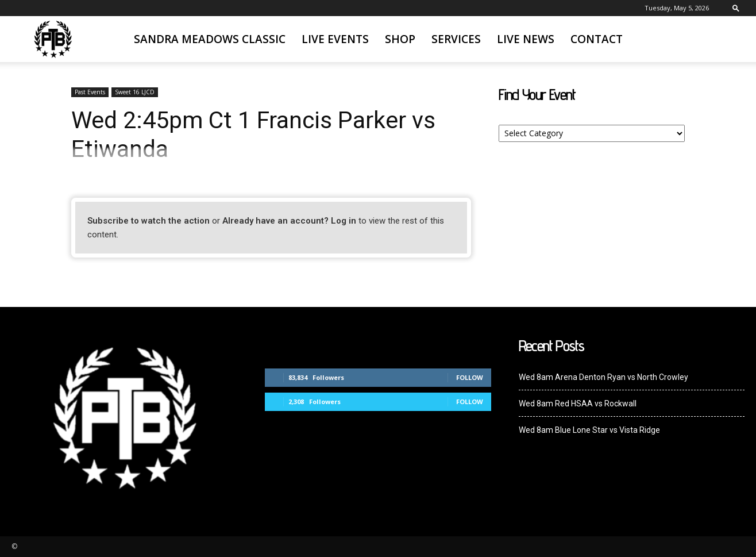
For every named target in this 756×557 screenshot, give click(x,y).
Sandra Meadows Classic (210, 39)
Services (456, 39)
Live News (526, 39)
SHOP (400, 39)
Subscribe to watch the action (148, 221)
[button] (736, 8)
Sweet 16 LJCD (135, 92)
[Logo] (53, 39)
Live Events (335, 39)
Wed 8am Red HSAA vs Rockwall (578, 404)
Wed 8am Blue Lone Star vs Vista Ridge (589, 430)
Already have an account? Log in (289, 221)
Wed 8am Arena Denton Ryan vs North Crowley (603, 377)
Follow (470, 377)
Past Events (90, 92)
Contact (597, 39)
